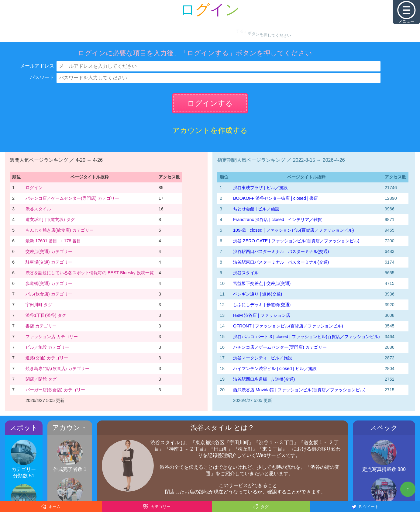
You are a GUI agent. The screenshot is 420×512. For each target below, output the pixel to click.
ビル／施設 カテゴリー (47, 347)
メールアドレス (37, 66)
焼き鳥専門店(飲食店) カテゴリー (57, 368)
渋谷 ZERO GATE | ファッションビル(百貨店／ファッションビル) (296, 241)
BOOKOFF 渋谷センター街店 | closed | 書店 (275, 198)
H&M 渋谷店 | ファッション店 (262, 315)
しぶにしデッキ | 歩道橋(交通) (262, 305)
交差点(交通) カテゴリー (49, 251)
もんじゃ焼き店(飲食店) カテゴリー (60, 230)
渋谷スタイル (38, 209)
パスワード (42, 77)
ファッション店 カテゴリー (52, 337)
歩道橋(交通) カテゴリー (49, 283)
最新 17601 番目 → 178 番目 (53, 241)
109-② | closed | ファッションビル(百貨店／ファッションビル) (293, 230)
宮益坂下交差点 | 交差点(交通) (262, 283)
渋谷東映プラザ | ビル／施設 (260, 188)
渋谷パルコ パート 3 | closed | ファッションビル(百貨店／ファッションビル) (306, 337)
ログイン (34, 188)
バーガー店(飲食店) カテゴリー (55, 390)
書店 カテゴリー (41, 326)
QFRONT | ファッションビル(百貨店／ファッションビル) (288, 326)
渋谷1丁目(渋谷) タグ (46, 315)
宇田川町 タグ (39, 305)
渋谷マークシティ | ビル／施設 (263, 358)
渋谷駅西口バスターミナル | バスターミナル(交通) (281, 251)
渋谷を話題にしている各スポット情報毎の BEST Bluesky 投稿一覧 (90, 273)
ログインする (210, 103)
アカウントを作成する (210, 130)
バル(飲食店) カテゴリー (49, 294)
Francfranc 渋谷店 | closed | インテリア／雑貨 (277, 220)
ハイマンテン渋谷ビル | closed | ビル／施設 (275, 368)
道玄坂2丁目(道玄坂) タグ (50, 220)
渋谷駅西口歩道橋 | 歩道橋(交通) (264, 379)
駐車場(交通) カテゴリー (49, 262)
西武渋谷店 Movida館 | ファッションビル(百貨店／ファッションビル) (299, 390)
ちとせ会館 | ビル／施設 (256, 209)
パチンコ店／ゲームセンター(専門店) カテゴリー (72, 198)
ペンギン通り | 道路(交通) (258, 294)
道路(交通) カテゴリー (47, 358)
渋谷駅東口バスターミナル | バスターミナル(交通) (281, 262)
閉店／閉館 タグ (41, 379)
